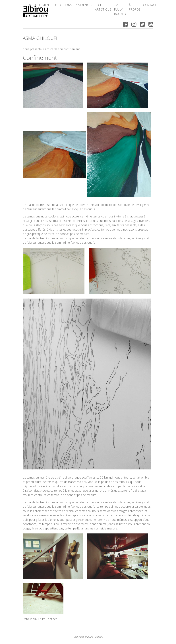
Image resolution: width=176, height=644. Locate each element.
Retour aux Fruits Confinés (40, 619)
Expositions (63, 5)
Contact (150, 5)
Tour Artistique (103, 7)
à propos (135, 7)
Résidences (83, 5)
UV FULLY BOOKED (120, 9)
